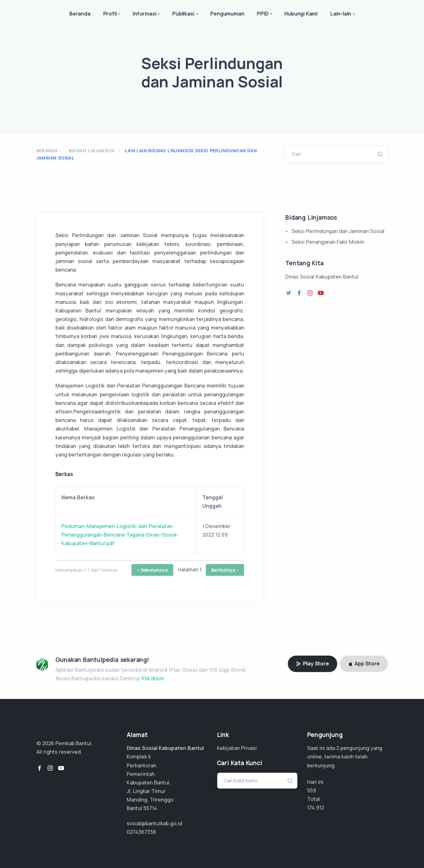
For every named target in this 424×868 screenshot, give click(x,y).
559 (312, 790)
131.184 (315, 808)
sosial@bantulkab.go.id (154, 823)
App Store (364, 664)
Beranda (80, 14)
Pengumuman (227, 14)
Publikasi (186, 14)
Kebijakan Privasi (237, 748)
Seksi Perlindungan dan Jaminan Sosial (338, 231)
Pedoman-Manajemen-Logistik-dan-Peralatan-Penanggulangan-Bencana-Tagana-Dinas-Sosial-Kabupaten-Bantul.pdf (120, 535)
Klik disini (153, 678)
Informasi (147, 14)
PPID (265, 14)
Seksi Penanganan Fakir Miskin (328, 242)
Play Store (313, 664)
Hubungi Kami (301, 14)
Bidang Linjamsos (91, 151)
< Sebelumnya (152, 570)
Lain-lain (343, 14)
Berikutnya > (225, 570)
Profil (113, 14)
